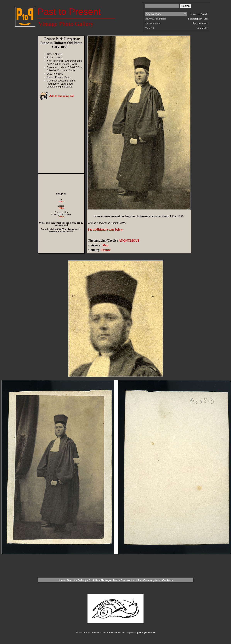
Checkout (126, 580)
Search (71, 580)
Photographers (110, 580)
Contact (167, 580)
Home (61, 580)
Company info (152, 580)
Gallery (82, 580)
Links (138, 580)
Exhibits (93, 580)
